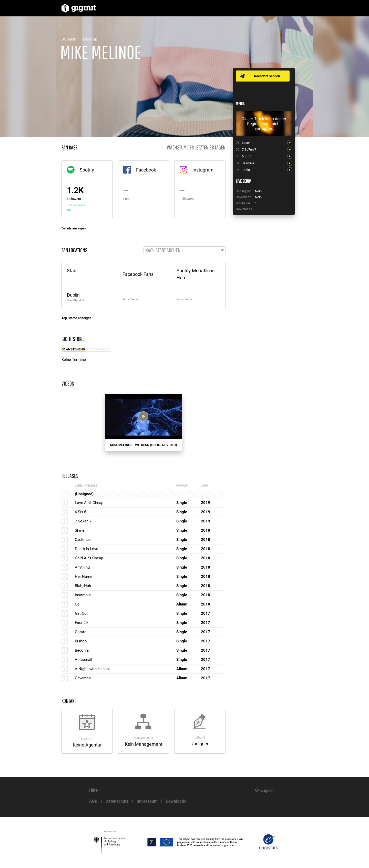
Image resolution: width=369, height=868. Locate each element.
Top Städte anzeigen (76, 318)
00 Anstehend (74, 350)
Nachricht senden (267, 76)
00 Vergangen (99, 350)
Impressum (147, 801)
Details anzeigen (74, 228)
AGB (93, 801)
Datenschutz (117, 801)
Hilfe (94, 790)
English (267, 790)
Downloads (176, 801)
